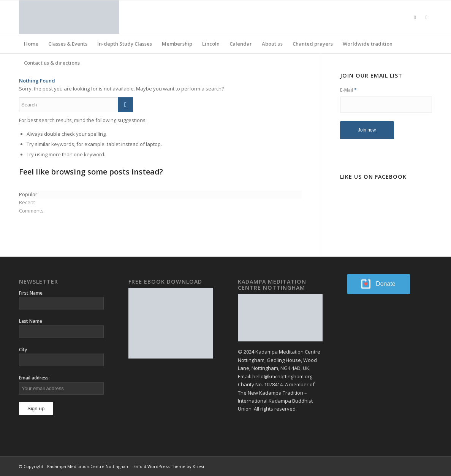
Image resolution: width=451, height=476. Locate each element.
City (23, 350)
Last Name (31, 321)
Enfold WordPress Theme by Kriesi (169, 466)
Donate (386, 284)
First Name (31, 293)
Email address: (34, 378)
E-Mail (348, 90)
